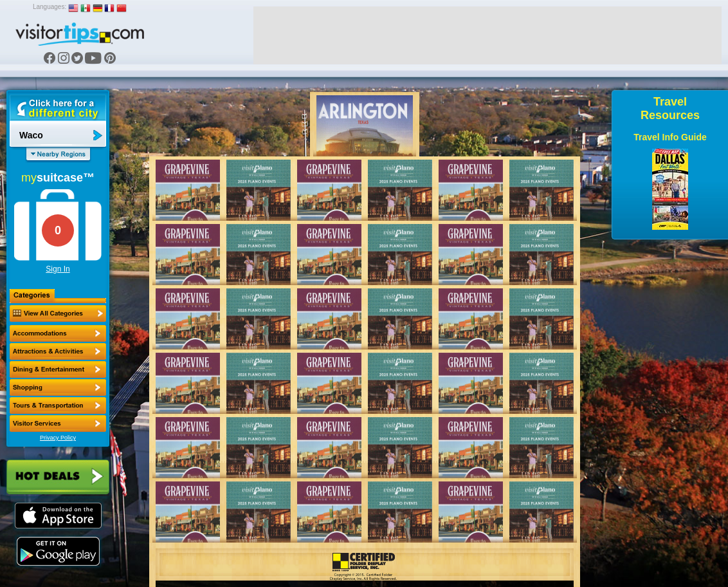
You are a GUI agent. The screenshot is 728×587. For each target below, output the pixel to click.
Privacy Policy (58, 438)
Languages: (50, 7)
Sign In (58, 269)
